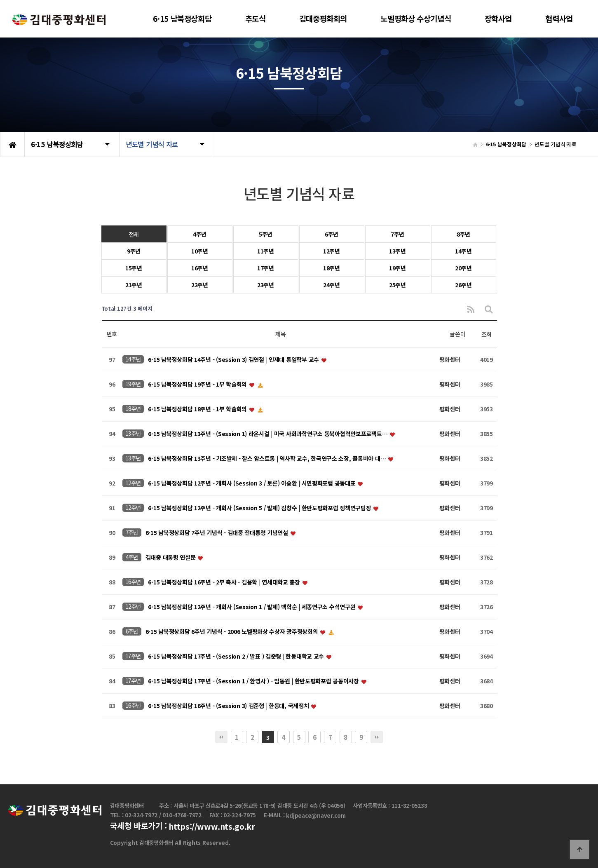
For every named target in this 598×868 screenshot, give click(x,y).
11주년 (266, 251)
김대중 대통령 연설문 (171, 558)
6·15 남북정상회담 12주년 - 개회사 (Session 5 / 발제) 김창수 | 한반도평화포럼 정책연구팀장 (260, 508)
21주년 (134, 285)
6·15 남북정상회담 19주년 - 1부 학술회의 (198, 385)
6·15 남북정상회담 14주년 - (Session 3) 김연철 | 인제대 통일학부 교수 (234, 360)
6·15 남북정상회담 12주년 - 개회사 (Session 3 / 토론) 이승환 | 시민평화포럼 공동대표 (252, 483)
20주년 (463, 268)
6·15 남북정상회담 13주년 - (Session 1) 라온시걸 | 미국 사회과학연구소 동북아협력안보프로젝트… (269, 434)
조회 (487, 334)
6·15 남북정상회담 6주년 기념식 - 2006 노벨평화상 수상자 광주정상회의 (233, 632)
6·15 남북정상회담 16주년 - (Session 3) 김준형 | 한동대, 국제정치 (229, 706)
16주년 (200, 268)
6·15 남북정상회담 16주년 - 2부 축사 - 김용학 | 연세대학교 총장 (225, 582)
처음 (221, 737)
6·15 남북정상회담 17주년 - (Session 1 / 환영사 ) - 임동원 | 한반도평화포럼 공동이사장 (254, 681)
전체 (134, 234)
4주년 (200, 234)
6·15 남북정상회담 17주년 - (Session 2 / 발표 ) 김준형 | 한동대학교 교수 (237, 657)
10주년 (200, 251)
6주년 (332, 234)
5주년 (266, 234)
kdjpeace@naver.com (316, 815)
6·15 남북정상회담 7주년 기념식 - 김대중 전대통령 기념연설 (218, 533)
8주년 (463, 234)
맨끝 (377, 737)
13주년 (397, 251)
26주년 (463, 285)
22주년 (200, 285)
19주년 (397, 268)
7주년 (397, 234)
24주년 (332, 285)
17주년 (266, 268)
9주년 (134, 251)
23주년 (266, 285)
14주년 (463, 251)
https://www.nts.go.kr (212, 827)
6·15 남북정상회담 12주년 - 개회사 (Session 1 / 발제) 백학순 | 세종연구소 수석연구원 (252, 607)
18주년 (332, 268)
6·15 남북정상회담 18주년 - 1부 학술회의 (198, 409)
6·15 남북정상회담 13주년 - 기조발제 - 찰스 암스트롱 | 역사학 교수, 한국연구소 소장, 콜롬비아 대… (268, 459)
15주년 (134, 268)
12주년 (332, 251)
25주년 (397, 285)
